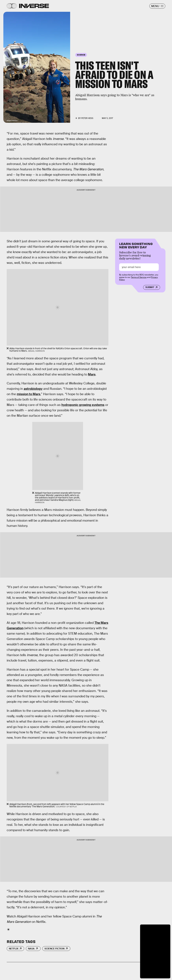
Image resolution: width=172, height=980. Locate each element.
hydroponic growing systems (83, 405)
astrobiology (33, 389)
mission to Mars (29, 394)
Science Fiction (54, 949)
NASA (31, 949)
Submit (150, 287)
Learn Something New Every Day (136, 245)
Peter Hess (87, 118)
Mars (92, 374)
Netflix (14, 949)
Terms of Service (139, 277)
